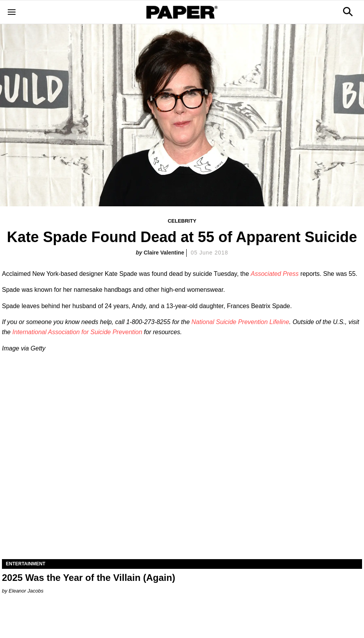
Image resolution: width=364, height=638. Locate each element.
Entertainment (26, 564)
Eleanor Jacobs (26, 591)
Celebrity (182, 221)
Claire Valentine (164, 253)
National (204, 322)
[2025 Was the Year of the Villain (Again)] (182, 469)
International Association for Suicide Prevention (77, 332)
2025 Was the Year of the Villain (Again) (88, 578)
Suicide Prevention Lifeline (252, 322)
